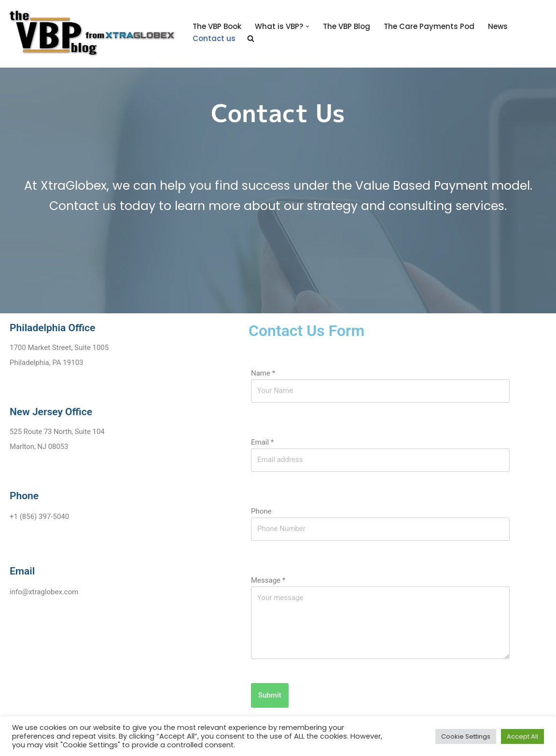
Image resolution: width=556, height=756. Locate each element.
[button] (307, 27)
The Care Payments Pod (429, 26)
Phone (261, 511)
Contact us (214, 38)
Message (268, 580)
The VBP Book (217, 26)
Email (262, 442)
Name (263, 373)
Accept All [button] (522, 736)
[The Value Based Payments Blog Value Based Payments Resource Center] (92, 33)
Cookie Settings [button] (466, 736)
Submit (270, 695)
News (498, 26)
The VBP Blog (347, 26)
